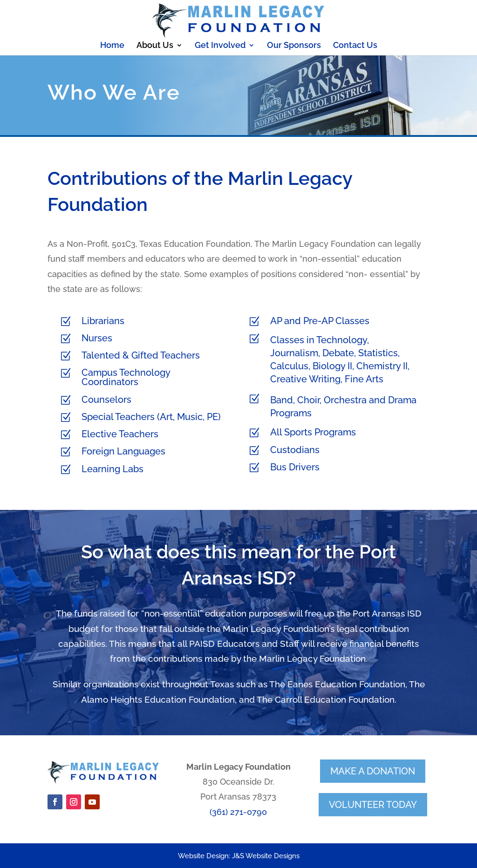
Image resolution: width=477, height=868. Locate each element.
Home (112, 46)
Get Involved (220, 46)
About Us (155, 46)
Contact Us (355, 46)
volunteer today (373, 805)
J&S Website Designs (266, 856)
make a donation (373, 771)
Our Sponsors (294, 46)
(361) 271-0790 (238, 812)
